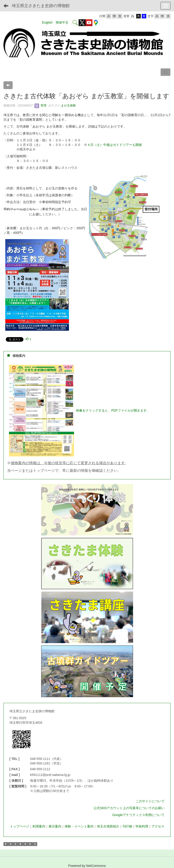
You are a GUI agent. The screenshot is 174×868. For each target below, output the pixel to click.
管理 (40, 105)
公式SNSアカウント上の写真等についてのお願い (129, 808)
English (47, 22)
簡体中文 (62, 22)
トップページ (20, 826)
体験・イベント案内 (79, 826)
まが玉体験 (68, 105)
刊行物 (127, 826)
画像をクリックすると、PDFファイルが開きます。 (113, 410)
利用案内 (39, 826)
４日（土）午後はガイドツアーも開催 (114, 145)
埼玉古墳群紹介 (108, 826)
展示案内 (55, 826)
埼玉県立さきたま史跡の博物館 (41, 6)
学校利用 (142, 826)
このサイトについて (150, 801)
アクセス (158, 826)
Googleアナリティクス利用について (138, 815)
